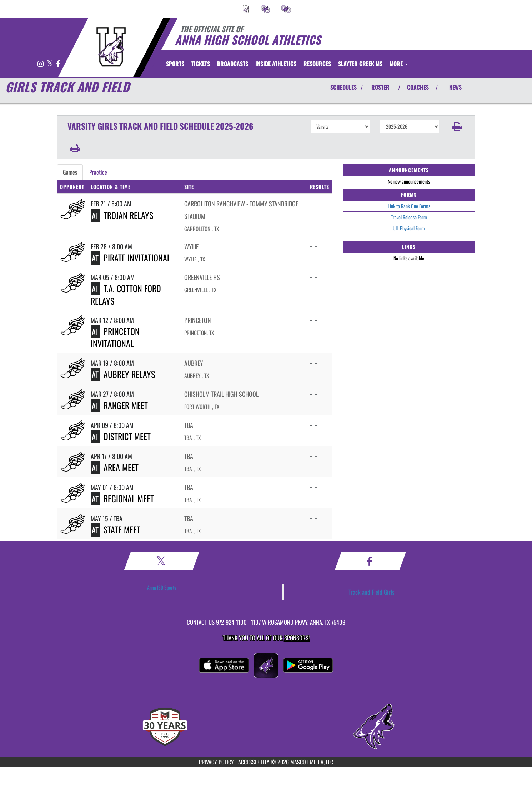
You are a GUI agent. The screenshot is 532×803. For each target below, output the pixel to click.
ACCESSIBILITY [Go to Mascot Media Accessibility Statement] (254, 762)
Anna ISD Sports (162, 587)
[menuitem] (246, 9)
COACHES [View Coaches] (418, 87)
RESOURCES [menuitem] (317, 64)
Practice (98, 172)
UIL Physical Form (409, 228)
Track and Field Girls (372, 592)
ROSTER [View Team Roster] (380, 87)
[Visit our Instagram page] (41, 64)
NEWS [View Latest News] (455, 87)
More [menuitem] (399, 64)
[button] (457, 126)
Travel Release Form (409, 217)
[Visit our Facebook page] (58, 64)
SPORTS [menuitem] (175, 64)
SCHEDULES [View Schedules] (343, 87)
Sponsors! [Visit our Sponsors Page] (297, 638)
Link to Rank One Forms (409, 206)
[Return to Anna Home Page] (111, 47)
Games (70, 172)
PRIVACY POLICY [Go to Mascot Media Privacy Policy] (216, 762)
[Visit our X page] (50, 64)
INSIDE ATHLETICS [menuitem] (276, 64)
